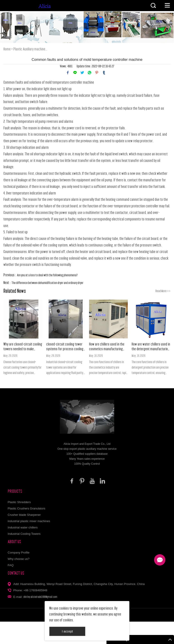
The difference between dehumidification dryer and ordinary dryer (47, 283)
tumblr (104, 73)
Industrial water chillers (23, 527)
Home (7, 49)
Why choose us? (19, 559)
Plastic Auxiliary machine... (30, 49)
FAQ (11, 565)
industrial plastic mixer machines (29, 521)
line (75, 73)
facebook (68, 73)
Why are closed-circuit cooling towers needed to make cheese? (23, 347)
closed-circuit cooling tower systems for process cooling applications (65, 347)
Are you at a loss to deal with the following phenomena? (47, 275)
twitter (82, 73)
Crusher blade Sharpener (24, 515)
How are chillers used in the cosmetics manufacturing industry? (107, 347)
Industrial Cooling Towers (24, 534)
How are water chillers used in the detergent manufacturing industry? (151, 347)
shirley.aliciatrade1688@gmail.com (40, 597)
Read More (163, 291)
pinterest (97, 73)
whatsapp (89, 73)
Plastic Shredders (19, 502)
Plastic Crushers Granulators (27, 508)
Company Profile (19, 553)
